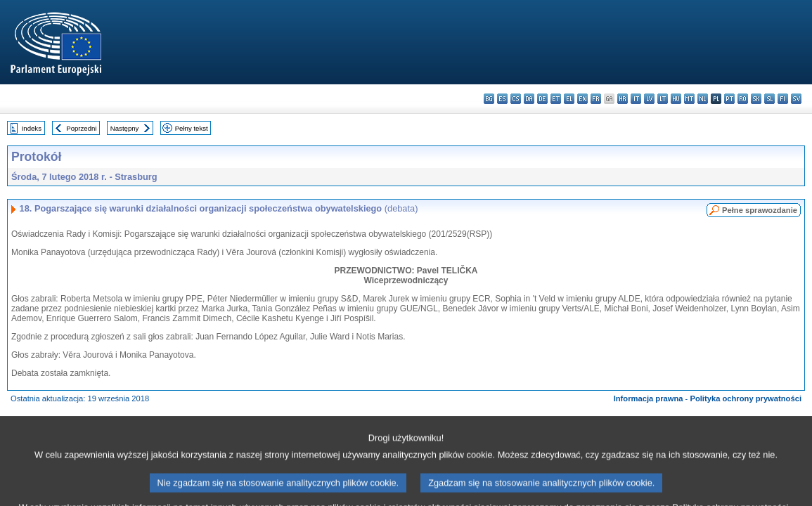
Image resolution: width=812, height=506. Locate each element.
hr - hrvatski (623, 99)
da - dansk (529, 99)
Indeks (32, 128)
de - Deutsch (542, 99)
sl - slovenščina (769, 99)
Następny (125, 128)
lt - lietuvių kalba (663, 99)
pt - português (729, 99)
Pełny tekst (192, 128)
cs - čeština (516, 99)
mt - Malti (689, 99)
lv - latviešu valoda (649, 99)
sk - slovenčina (756, 99)
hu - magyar (676, 99)
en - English (582, 99)
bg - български (489, 99)
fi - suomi (783, 99)
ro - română (743, 99)
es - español (502, 99)
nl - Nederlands (703, 99)
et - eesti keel (556, 99)
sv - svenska (796, 99)
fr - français (596, 99)
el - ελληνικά (569, 99)
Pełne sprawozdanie (760, 210)
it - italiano (636, 99)
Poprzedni (81, 128)
